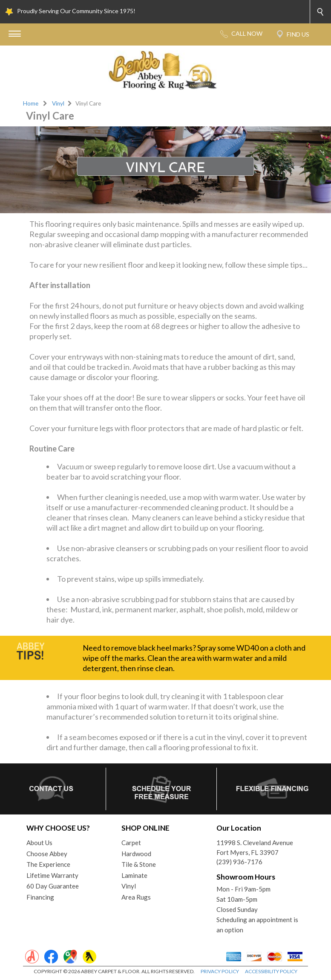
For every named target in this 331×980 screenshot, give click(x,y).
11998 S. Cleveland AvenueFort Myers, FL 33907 (255, 847)
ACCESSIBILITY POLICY (271, 971)
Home (31, 103)
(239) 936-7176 (239, 862)
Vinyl (58, 103)
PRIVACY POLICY (220, 971)
